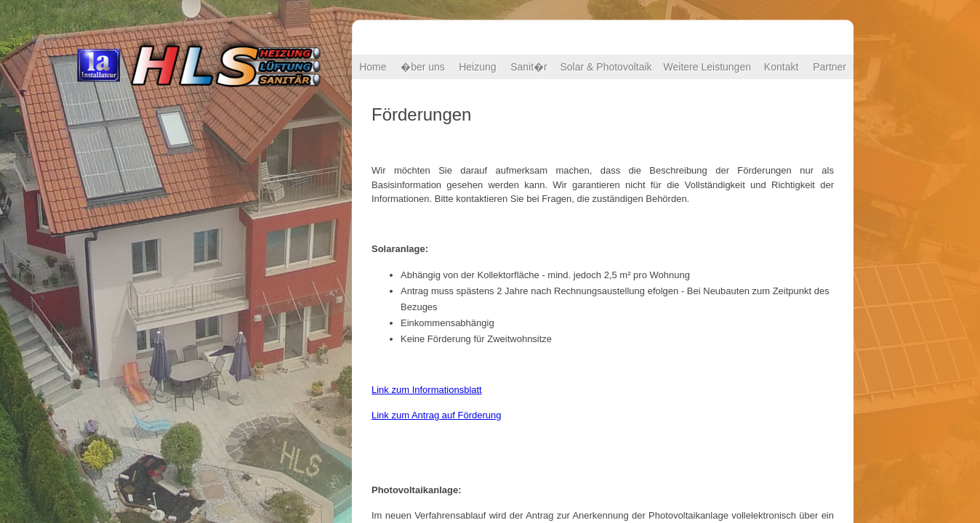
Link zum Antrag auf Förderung (437, 415)
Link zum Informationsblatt (427, 390)
